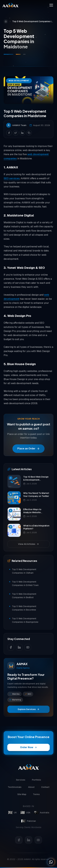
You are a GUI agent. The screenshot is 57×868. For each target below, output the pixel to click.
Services (21, 782)
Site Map (22, 796)
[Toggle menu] (51, 5)
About (31, 789)
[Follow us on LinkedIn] (19, 647)
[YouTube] (38, 840)
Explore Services (29, 709)
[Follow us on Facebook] (11, 647)
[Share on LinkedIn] (22, 134)
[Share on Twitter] (16, 134)
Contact (45, 789)
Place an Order (28, 449)
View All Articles (28, 544)
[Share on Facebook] (9, 134)
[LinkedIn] (29, 840)
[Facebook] (19, 840)
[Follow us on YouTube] (28, 647)
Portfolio (36, 782)
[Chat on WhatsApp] (51, 862)
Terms (36, 796)
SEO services (12, 179)
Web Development (19, 81)
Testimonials (15, 789)
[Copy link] (29, 134)
